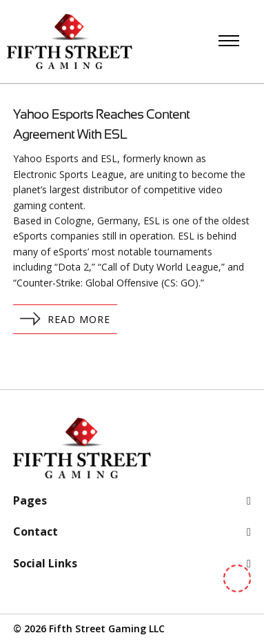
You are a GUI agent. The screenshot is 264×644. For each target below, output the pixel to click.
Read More (65, 319)
